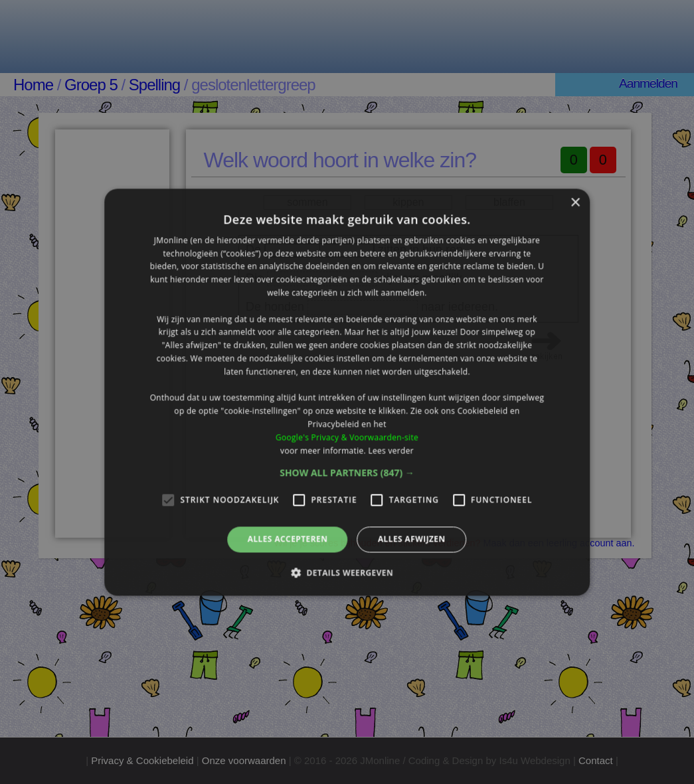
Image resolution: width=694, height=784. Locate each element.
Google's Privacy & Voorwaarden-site (347, 437)
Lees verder (391, 450)
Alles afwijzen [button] (412, 539)
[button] (347, 473)
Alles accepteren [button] (288, 539)
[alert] (347, 392)
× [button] (575, 203)
